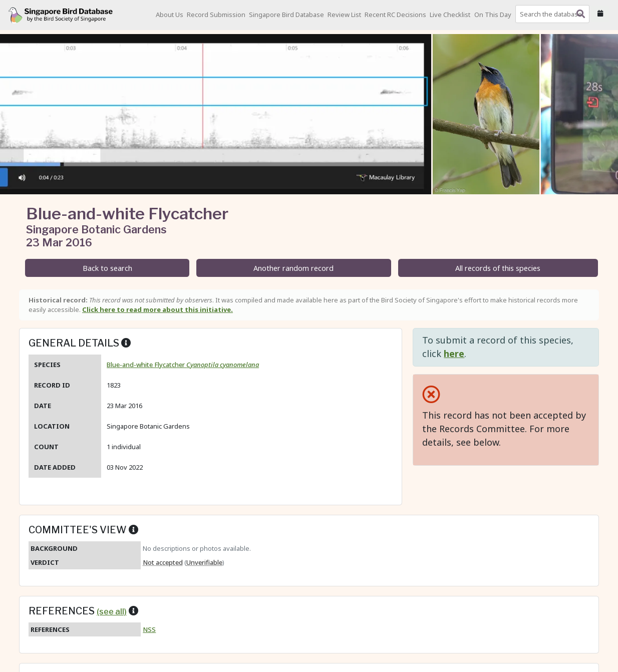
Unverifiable (204, 562)
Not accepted (163, 562)
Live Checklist (450, 15)
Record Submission (216, 15)
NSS (149, 629)
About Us (170, 15)
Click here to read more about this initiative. (158, 309)
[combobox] (554, 14)
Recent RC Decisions (395, 15)
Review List (344, 15)
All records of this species (498, 268)
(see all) (112, 611)
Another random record (293, 268)
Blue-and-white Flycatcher (183, 365)
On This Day (493, 15)
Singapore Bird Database (286, 15)
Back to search (107, 268)
